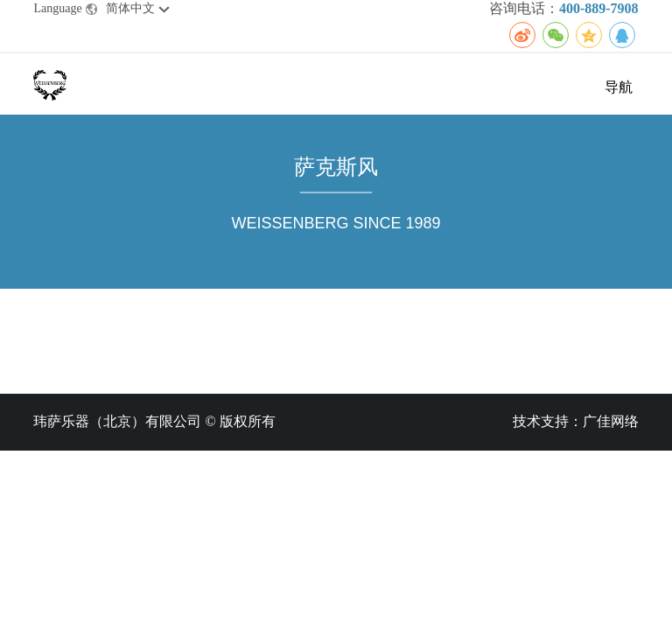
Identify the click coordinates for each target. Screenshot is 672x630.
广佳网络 (611, 421)
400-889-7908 (599, 8)
